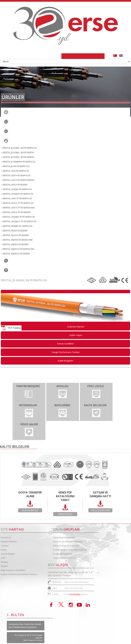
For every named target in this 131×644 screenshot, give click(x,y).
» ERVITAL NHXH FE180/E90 (14, 231)
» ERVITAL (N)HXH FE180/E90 (15, 244)
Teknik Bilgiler (8, 554)
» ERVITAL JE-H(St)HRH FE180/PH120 (18, 162)
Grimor (39, 640)
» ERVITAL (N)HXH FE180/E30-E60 (17, 240)
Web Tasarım (30, 640)
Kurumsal (6, 537)
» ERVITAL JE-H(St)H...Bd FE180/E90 (18, 157)
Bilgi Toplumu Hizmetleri (13, 570)
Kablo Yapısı (76, 335)
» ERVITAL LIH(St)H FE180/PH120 (17, 189)
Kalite (4, 550)
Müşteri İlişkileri (9, 541)
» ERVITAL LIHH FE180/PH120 (15, 171)
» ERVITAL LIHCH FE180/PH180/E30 (18, 180)
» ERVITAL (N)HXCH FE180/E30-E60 (18, 249)
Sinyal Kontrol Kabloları (21, 270)
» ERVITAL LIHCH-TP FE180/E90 (16, 212)
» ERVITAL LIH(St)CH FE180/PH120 (17, 194)
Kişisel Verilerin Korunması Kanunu (19, 574)
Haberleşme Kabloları (20, 112)
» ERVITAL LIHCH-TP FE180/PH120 (17, 203)
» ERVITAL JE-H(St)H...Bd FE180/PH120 (19, 148)
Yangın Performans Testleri (66, 352)
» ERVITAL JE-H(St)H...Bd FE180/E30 (18, 152)
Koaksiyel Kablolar (18, 261)
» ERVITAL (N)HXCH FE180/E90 (16, 254)
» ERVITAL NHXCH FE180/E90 (15, 235)
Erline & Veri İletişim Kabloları (24, 122)
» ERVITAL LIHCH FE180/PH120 (16, 175)
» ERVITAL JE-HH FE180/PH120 (16, 166)
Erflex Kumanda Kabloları (22, 131)
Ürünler (5, 546)
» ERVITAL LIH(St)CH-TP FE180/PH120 (19, 221)
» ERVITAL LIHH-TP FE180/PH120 (17, 198)
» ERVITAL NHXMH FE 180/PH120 (17, 226)
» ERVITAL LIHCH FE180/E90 (14, 185)
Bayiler (4, 566)
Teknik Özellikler (65, 344)
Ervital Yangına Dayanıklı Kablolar (27, 141)
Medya (4, 562)
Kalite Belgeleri (65, 361)
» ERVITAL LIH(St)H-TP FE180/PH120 (18, 217)
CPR (3, 558)
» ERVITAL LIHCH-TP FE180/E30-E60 (18, 208)
